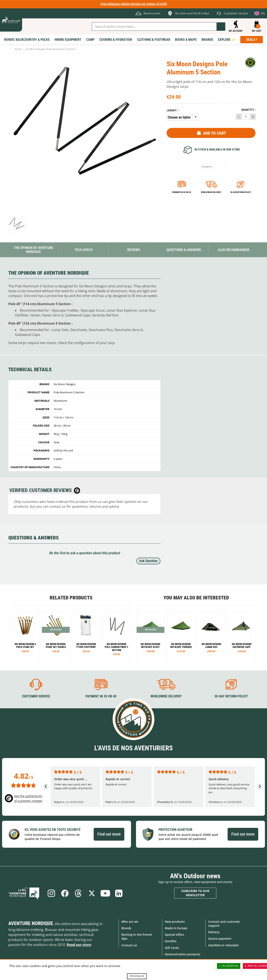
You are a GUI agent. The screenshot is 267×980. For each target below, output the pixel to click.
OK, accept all (229, 966)
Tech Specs (84, 250)
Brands (126, 928)
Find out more (109, 834)
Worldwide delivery (211, 192)
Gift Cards (172, 948)
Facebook (64, 893)
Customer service (36, 696)
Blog (25, 893)
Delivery (214, 932)
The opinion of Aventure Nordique (33, 250)
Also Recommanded (234, 250)
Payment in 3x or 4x (182, 192)
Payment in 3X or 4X (101, 696)
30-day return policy (241, 192)
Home (18, 49)
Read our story (79, 944)
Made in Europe (176, 928)
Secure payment (220, 939)
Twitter (92, 893)
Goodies (171, 941)
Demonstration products (183, 954)
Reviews (134, 250)
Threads (78, 893)
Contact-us (129, 945)
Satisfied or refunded (223, 945)
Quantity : (248, 110)
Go (221, 27)
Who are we (130, 921)
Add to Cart (215, 133)
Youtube (106, 893)
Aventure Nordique (31, 923)
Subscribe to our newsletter (195, 893)
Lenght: (172, 110)
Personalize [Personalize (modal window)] (137, 976)
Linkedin (120, 893)
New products (175, 921)
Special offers (174, 935)
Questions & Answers (184, 250)
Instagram (51, 893)
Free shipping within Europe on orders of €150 (134, 4)
